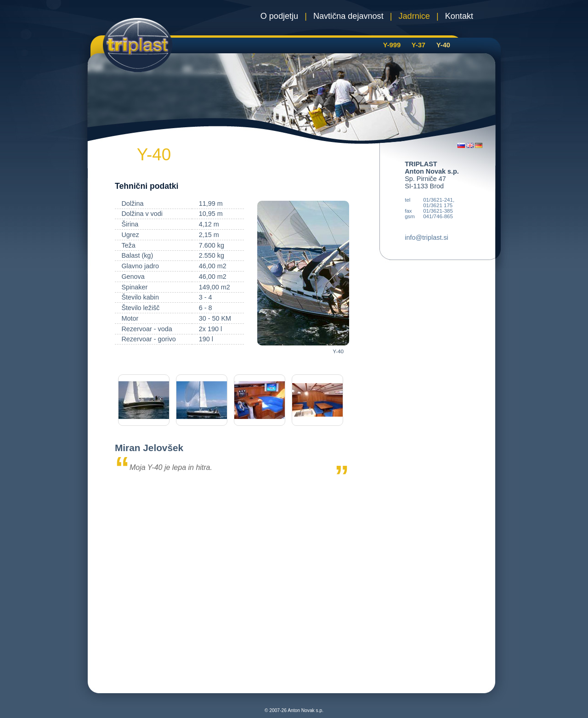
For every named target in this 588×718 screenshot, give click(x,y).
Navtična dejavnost (348, 16)
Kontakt (459, 16)
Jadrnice (414, 16)
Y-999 (392, 45)
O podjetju (279, 16)
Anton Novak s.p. (305, 710)
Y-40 (443, 45)
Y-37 (418, 45)
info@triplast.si (427, 237)
